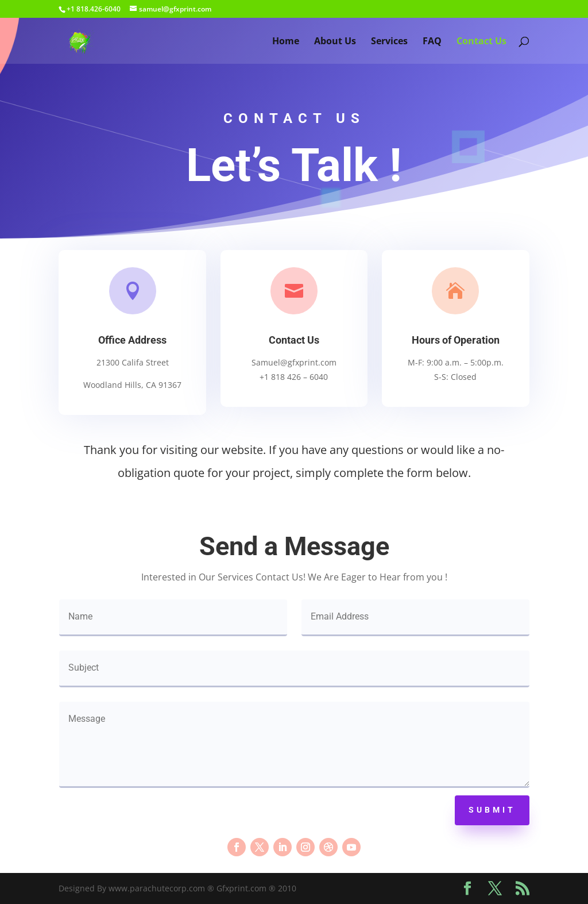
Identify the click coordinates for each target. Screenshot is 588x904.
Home (286, 42)
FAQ (432, 42)
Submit (492, 810)
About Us (335, 42)
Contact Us (481, 42)
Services (389, 42)
